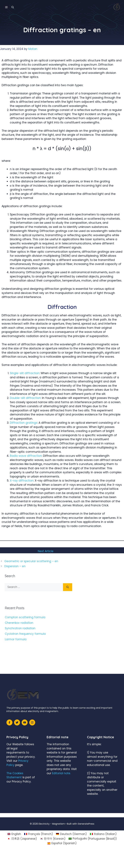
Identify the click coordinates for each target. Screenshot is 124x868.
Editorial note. (61, 773)
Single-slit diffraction (25, 373)
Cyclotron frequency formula (25, 634)
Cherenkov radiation (19, 623)
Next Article (46, 551)
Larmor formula (16, 639)
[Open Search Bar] (13, 7)
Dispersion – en (15, 566)
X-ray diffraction (22, 481)
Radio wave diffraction (26, 456)
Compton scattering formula (25, 617)
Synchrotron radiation (20, 628)
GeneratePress (86, 824)
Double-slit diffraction (25, 398)
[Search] (68, 587)
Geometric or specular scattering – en (31, 561)
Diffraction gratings (24, 423)
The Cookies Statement (15, 775)
